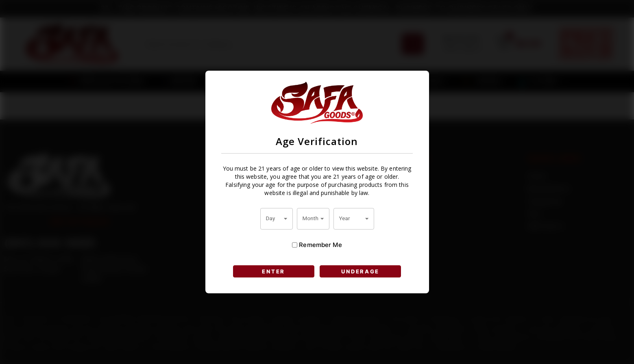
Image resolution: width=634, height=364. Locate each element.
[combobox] (277, 219)
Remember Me (317, 245)
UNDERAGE (360, 271)
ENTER (273, 271)
